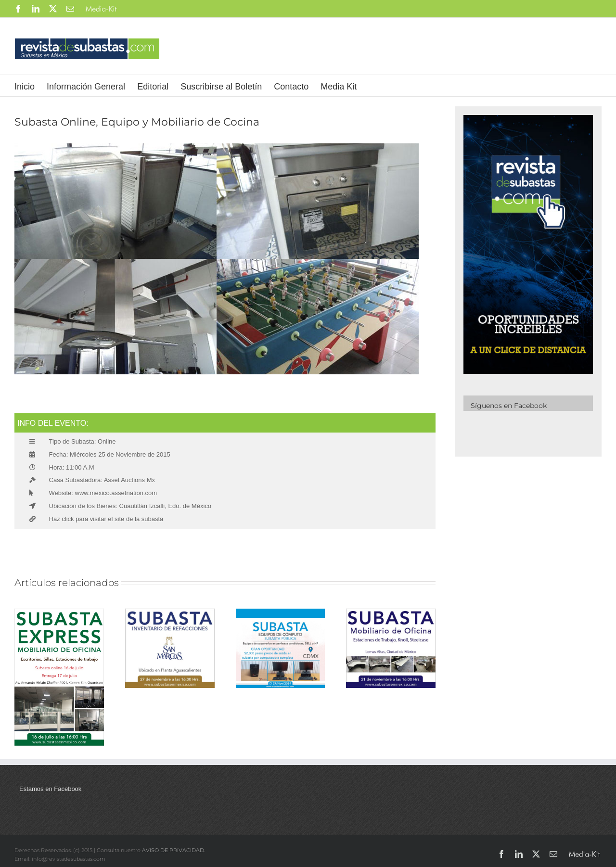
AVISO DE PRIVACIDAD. (173, 850)
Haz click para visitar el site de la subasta (106, 519)
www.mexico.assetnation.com (115, 493)
